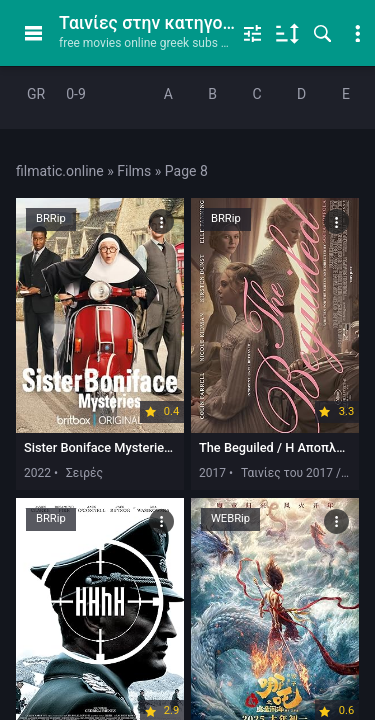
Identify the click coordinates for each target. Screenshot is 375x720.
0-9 (76, 94)
